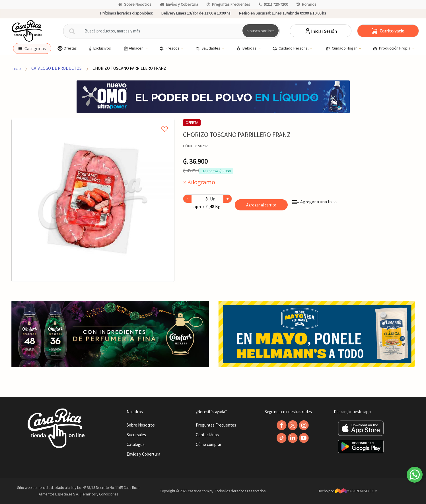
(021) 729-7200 (273, 4)
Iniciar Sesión (321, 31)
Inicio (16, 68)
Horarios (306, 4)
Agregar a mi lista (93, 123)
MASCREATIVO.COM (356, 491)
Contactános (207, 435)
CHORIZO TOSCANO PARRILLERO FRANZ (129, 68)
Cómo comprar (209, 444)
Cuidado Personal (291, 48)
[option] (93, 200)
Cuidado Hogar (342, 48)
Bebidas (247, 48)
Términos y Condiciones (100, 494)
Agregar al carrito (261, 205)
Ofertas (67, 48)
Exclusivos (99, 48)
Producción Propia (392, 48)
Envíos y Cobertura (179, 4)
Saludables (208, 48)
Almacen (133, 48)
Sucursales (136, 435)
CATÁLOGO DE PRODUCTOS (56, 68)
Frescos (170, 48)
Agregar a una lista (314, 202)
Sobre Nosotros (135, 4)
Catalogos (136, 444)
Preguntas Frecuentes (228, 4)
